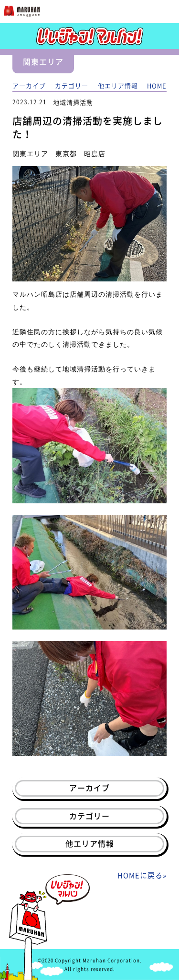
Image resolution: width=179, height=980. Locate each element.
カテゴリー (72, 85)
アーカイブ (29, 85)
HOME (157, 85)
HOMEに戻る (140, 875)
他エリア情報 (118, 85)
